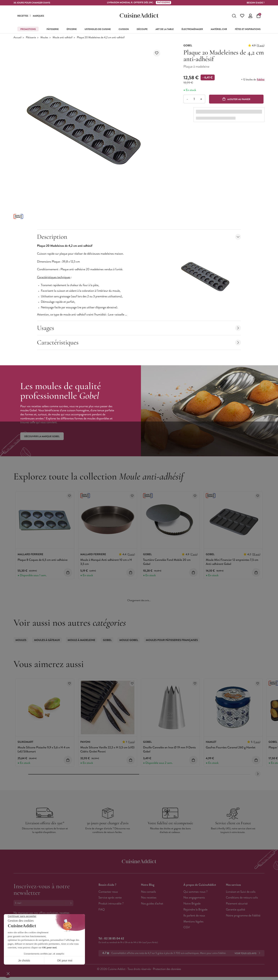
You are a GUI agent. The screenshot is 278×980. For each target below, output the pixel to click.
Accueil (17, 38)
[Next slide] (258, 774)
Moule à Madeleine (81, 640)
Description (139, 237)
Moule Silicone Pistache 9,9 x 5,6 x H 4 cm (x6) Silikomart (44, 750)
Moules (44, 38)
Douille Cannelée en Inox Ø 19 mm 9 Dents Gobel (169, 750)
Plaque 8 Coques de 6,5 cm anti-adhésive (43, 560)
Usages (139, 328)
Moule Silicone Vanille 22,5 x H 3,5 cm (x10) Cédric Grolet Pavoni (107, 750)
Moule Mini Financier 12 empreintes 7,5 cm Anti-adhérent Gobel (232, 562)
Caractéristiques (139, 342)
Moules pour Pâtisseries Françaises (172, 640)
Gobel (107, 640)
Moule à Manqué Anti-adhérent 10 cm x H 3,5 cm (106, 562)
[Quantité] (194, 99)
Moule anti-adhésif (62, 38)
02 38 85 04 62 (114, 939)
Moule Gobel (129, 640)
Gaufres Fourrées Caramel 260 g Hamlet (231, 748)
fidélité (261, 80)
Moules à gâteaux (47, 640)
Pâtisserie (31, 38)
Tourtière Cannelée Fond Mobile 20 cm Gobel (167, 562)
